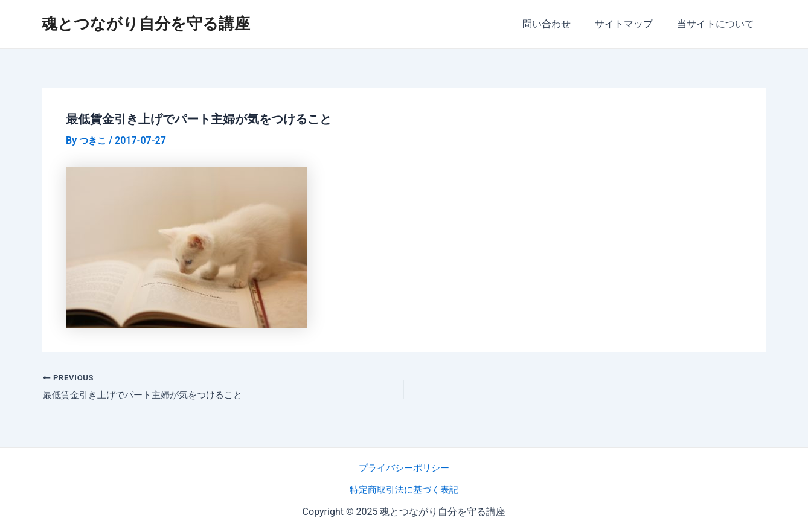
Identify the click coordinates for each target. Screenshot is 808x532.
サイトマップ (631, 24)
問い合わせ (559, 24)
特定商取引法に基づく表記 (404, 489)
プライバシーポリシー (404, 468)
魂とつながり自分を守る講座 (146, 24)
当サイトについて (718, 24)
